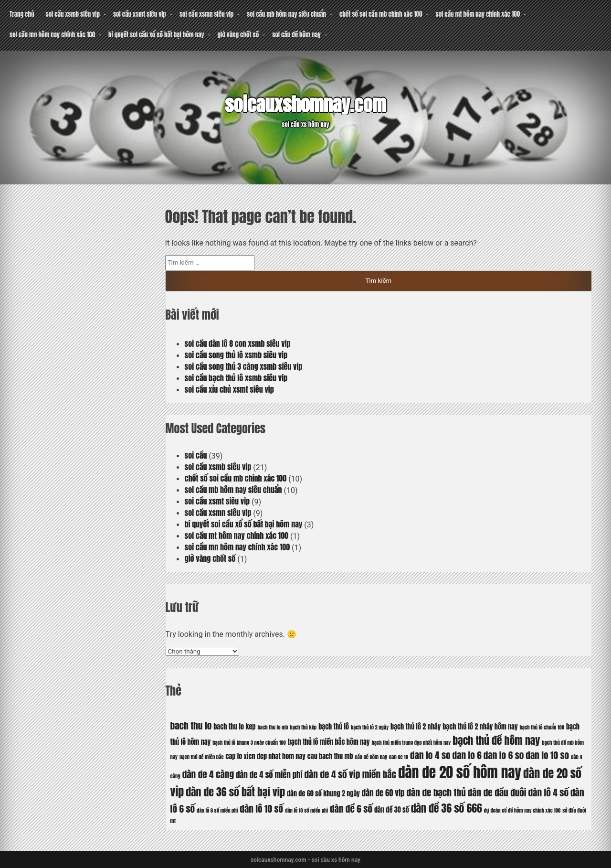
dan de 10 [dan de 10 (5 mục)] (399, 757)
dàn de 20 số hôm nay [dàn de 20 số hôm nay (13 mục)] (460, 772)
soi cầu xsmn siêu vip (206, 14)
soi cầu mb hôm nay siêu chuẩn (286, 14)
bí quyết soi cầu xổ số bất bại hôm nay (156, 35)
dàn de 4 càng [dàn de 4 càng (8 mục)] (208, 774)
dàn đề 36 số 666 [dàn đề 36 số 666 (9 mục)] (447, 808)
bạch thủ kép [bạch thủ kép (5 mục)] (303, 727)
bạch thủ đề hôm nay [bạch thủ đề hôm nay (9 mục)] (496, 740)
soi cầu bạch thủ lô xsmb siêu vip (236, 378)
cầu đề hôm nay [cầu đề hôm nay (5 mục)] (371, 757)
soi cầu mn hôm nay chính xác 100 (52, 35)
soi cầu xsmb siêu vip (72, 14)
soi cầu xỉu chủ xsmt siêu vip (229, 389)
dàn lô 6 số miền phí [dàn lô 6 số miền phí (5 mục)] (217, 810)
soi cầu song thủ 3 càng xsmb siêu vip (244, 366)
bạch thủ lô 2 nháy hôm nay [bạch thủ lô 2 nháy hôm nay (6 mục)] (480, 727)
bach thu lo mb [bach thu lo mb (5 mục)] (273, 727)
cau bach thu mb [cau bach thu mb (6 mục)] (330, 756)
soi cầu (196, 455)
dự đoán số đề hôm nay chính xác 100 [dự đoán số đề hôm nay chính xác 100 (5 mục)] (522, 810)
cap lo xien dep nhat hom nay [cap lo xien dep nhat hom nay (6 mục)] (265, 756)
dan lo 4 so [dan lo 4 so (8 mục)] (430, 755)
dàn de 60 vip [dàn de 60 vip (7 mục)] (383, 793)
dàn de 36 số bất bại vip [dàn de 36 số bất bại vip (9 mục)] (235, 792)
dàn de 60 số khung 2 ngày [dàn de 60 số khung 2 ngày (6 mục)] (323, 793)
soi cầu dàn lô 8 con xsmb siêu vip (238, 343)
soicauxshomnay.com (305, 105)
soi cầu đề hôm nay (296, 35)
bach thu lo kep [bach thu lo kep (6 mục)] (234, 727)
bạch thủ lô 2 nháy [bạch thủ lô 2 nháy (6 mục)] (416, 727)
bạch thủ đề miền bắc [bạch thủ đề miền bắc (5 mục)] (202, 757)
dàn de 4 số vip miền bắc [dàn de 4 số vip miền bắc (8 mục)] (350, 774)
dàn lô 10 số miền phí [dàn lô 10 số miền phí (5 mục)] (306, 810)
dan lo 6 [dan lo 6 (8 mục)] (467, 755)
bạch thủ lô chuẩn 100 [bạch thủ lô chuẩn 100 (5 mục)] (542, 727)
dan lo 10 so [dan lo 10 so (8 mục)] (547, 755)
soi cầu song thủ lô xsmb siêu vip (236, 355)
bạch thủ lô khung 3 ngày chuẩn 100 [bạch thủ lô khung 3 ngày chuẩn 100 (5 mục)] (249, 743)
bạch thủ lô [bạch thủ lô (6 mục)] (334, 727)
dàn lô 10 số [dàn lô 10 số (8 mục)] (261, 809)
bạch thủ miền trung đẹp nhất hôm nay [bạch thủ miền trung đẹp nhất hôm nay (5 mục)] (411, 743)
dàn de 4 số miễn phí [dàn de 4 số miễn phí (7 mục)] (269, 775)
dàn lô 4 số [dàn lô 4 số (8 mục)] (549, 792)
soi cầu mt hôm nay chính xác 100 (478, 14)
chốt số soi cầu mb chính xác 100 (381, 14)
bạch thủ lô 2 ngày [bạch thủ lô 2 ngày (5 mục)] (370, 727)
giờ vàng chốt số (238, 35)
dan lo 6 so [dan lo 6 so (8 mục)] (504, 755)
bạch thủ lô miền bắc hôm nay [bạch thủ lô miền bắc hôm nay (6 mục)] (329, 742)
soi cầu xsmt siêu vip (140, 14)
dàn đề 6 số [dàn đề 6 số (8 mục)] (351, 809)
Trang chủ (22, 14)
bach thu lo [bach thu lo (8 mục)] (191, 725)
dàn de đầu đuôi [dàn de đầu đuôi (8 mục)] (497, 792)
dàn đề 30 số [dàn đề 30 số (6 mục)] (392, 810)
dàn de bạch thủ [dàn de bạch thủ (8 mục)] (436, 792)
